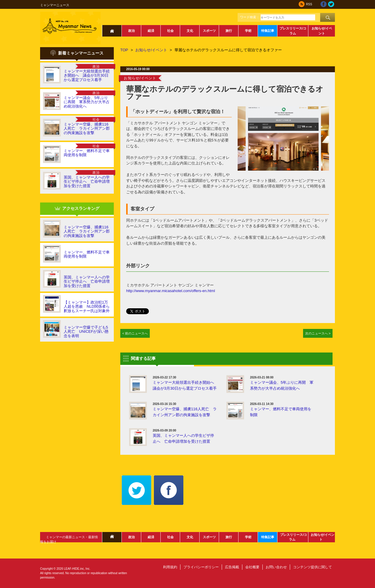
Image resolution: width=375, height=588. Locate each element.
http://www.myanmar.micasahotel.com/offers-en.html (171, 291)
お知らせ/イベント (322, 31)
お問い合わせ (276, 567)
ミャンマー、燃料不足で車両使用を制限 (87, 153)
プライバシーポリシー (201, 567)
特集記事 (268, 31)
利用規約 (170, 567)
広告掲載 (232, 567)
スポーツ (209, 31)
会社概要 (252, 567)
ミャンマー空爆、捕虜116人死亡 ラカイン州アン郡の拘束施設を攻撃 (87, 129)
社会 (170, 31)
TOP (124, 50)
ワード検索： (250, 17)
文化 (190, 31)
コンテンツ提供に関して (312, 567)
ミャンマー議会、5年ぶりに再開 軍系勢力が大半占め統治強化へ (87, 102)
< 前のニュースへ (135, 333)
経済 (151, 31)
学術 (248, 31)
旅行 (229, 31)
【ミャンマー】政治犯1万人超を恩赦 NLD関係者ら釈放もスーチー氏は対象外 (87, 307)
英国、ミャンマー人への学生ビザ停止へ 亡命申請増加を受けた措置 (87, 182)
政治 (131, 31)
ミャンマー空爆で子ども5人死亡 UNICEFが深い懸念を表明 (86, 332)
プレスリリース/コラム (293, 31)
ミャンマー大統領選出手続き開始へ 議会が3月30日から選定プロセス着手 (87, 75)
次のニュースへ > (318, 333)
